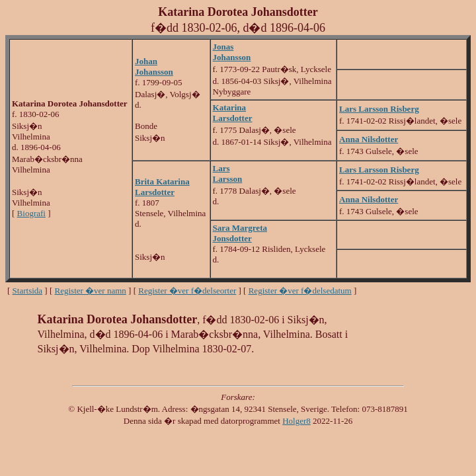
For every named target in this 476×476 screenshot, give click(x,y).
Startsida (28, 291)
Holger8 (297, 421)
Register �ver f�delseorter (187, 291)
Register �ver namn (91, 291)
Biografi (31, 213)
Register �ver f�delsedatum (300, 291)
